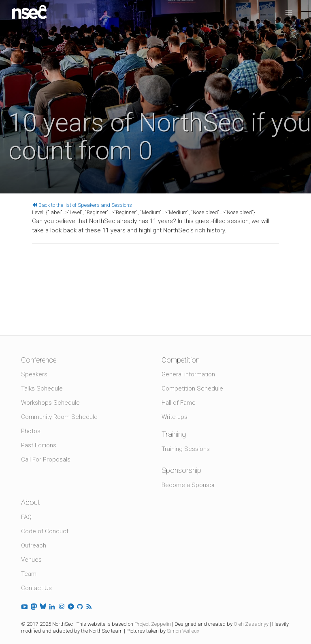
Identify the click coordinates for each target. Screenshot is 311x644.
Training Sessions (186, 449)
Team (29, 574)
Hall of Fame (179, 403)
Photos (31, 431)
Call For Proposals (46, 459)
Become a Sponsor (188, 485)
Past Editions (39, 445)
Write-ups (175, 417)
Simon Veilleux (183, 631)
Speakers (34, 374)
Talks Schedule (42, 389)
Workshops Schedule (50, 403)
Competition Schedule (192, 389)
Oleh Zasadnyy (251, 624)
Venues (31, 560)
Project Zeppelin (153, 624)
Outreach (34, 545)
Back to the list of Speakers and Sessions (82, 205)
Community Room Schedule (59, 417)
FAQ (26, 517)
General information (188, 374)
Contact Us (36, 588)
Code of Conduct (45, 531)
